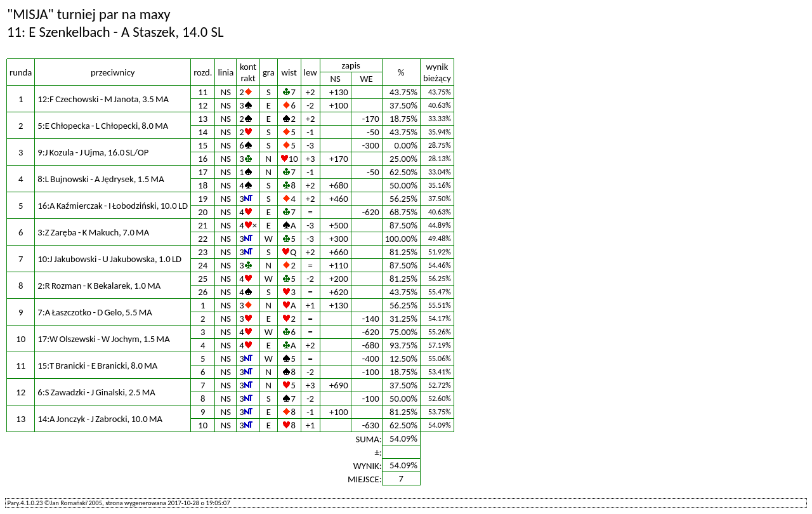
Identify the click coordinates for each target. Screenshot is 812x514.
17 (203, 172)
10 (203, 425)
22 (203, 239)
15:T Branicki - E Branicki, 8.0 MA (97, 366)
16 (203, 159)
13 (203, 119)
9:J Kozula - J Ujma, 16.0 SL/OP (93, 152)
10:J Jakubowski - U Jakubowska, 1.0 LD (109, 259)
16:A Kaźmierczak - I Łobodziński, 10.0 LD (113, 206)
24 (203, 265)
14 (203, 132)
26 (203, 292)
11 (203, 92)
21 (203, 225)
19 (203, 199)
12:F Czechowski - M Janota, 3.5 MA (103, 99)
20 (203, 212)
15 (203, 145)
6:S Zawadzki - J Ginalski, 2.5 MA (96, 392)
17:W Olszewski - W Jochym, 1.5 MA (103, 339)
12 (203, 105)
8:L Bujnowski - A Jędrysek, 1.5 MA (101, 179)
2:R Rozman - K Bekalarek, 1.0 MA (99, 286)
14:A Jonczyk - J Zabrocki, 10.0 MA (100, 419)
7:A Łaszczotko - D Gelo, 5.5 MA (95, 312)
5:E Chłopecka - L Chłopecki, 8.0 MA (103, 126)
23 (203, 252)
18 (203, 185)
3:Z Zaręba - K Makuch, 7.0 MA (93, 232)
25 (203, 279)
